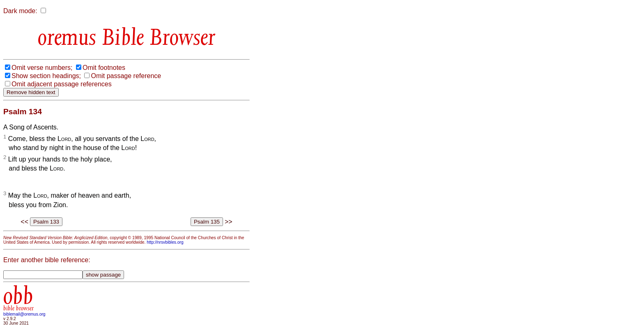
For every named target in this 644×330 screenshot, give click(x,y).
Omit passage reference (126, 76)
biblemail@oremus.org (24, 314)
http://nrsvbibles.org (165, 242)
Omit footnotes (104, 68)
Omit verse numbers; (42, 68)
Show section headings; (46, 76)
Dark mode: (20, 11)
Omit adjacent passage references (62, 84)
